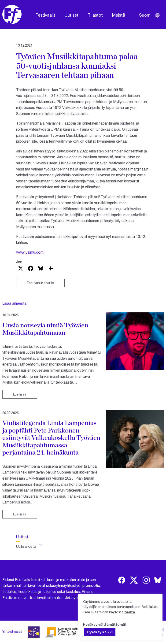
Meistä (119, 15)
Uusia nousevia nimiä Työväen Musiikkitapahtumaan (45, 329)
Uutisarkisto (26, 546)
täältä (130, 612)
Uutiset (72, 15)
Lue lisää (20, 394)
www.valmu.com (30, 252)
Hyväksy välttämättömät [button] (105, 624)
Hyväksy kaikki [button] (100, 632)
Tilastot (95, 15)
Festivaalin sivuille (40, 283)
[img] (122, 580)
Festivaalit (45, 15)
